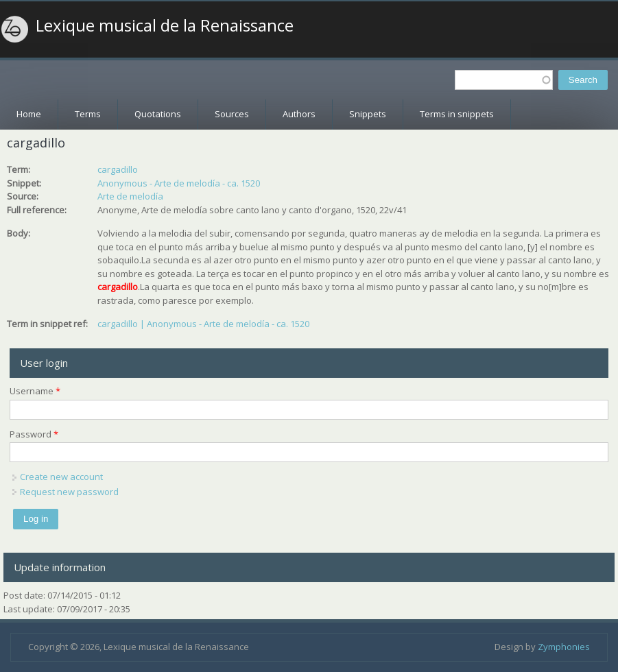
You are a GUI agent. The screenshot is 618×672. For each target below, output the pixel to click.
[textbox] (504, 80)
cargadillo (118, 169)
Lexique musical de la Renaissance (165, 25)
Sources (232, 114)
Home (29, 114)
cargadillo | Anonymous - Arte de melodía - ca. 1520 (203, 324)
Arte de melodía (130, 196)
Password (34, 434)
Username (35, 391)
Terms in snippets (457, 114)
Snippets (368, 114)
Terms (88, 114)
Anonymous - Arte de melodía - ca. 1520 (179, 183)
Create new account (61, 477)
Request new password (69, 492)
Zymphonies (564, 647)
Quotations (158, 114)
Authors (299, 114)
